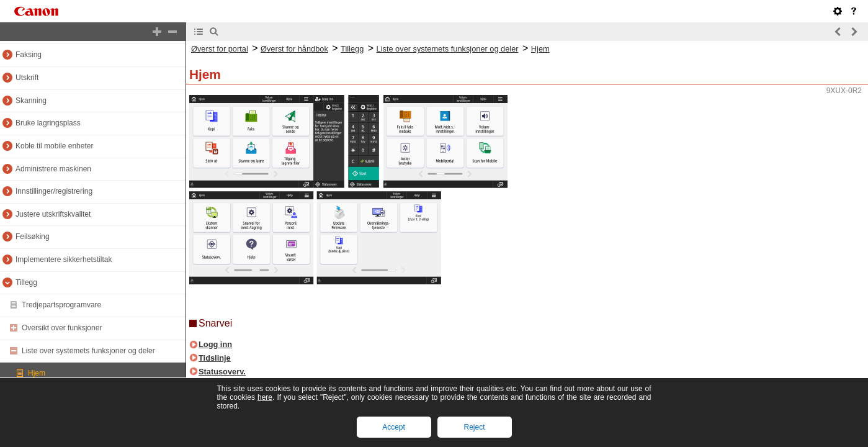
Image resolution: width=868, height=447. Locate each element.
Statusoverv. (222, 372)
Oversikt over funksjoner (62, 328)
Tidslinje (215, 358)
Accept (394, 427)
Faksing (29, 55)
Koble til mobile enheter (54, 146)
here (265, 397)
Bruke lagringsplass (48, 123)
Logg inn (215, 344)
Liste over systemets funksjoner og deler (88, 351)
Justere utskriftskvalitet (53, 214)
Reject (474, 427)
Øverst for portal (220, 49)
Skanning (31, 101)
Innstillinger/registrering (54, 191)
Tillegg (26, 282)
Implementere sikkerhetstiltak (64, 260)
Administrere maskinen (53, 169)
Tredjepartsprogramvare (61, 305)
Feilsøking (33, 237)
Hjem (37, 373)
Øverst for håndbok (294, 49)
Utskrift (27, 78)
